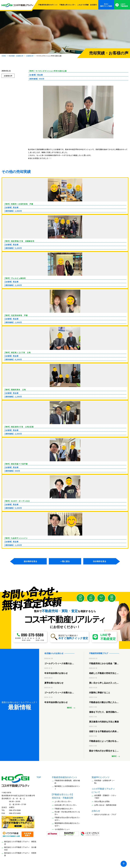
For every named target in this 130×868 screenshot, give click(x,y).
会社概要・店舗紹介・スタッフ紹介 (105, 796)
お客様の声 (30, 56)
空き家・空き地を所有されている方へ (67, 812)
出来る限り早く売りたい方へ (66, 804)
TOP (39, 776)
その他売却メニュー (62, 828)
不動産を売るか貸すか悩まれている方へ (67, 818)
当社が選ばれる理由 (102, 800)
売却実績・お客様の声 (16, 56)
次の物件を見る (100, 561)
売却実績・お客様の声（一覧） (104, 781)
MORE (69, 707)
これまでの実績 (83, 5)
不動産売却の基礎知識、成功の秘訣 (67, 781)
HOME (4, 56)
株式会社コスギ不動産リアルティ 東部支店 (20, 842)
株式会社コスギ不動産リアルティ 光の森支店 (20, 847)
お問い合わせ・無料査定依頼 (105, 804)
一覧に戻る (65, 561)
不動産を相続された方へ (64, 808)
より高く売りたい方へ (63, 800)
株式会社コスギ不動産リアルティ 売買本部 (20, 853)
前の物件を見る (30, 561)
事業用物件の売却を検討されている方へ (67, 823)
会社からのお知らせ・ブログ (105, 813)
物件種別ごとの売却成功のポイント (67, 786)
